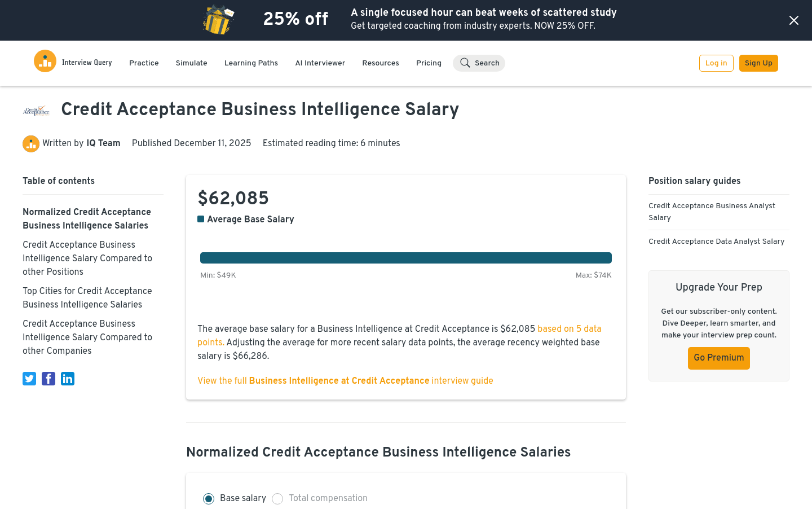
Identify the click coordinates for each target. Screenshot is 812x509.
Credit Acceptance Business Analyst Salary (712, 212)
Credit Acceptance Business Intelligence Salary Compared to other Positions (87, 259)
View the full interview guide (345, 381)
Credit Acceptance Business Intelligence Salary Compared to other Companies (87, 338)
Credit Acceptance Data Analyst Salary (716, 242)
